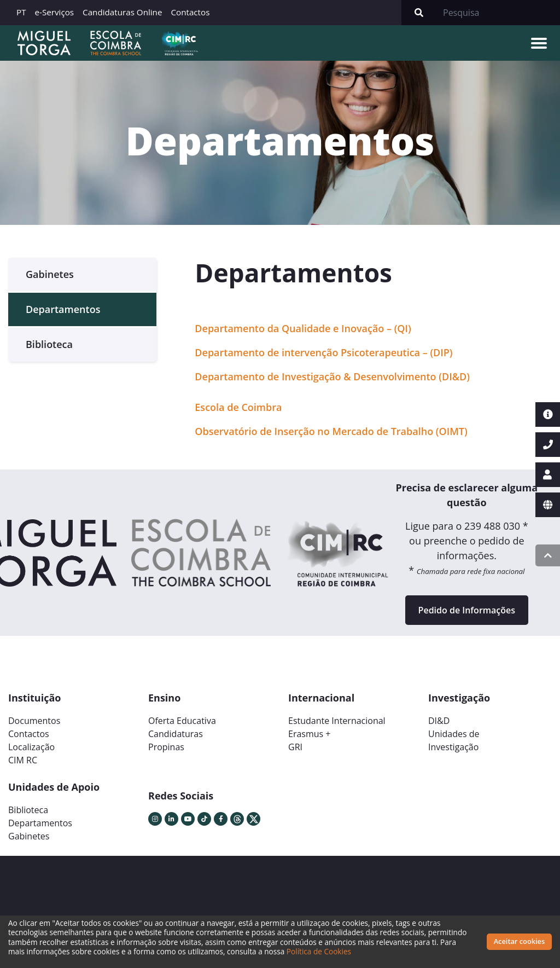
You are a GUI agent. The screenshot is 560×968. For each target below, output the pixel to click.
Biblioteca (49, 344)
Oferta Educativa (182, 721)
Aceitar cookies (520, 941)
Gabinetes (50, 274)
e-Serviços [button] (55, 12)
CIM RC (23, 760)
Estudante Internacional (337, 721)
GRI (295, 747)
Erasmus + (310, 734)
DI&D (439, 721)
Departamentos (63, 309)
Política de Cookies (319, 951)
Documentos (34, 721)
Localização (31, 747)
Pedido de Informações (467, 610)
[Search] (498, 13)
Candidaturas (176, 734)
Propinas (166, 747)
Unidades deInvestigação (454, 740)
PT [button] (21, 12)
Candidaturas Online (122, 12)
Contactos (190, 12)
